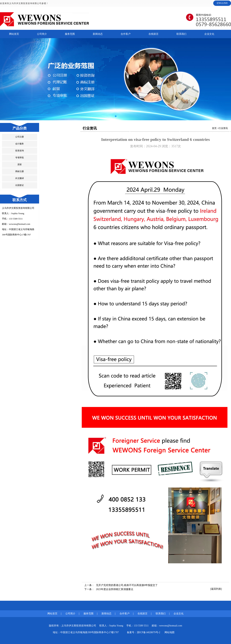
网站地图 (170, 632)
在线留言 (154, 34)
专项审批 (20, 158)
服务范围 (70, 34)
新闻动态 (98, 34)
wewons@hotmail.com (20, 224)
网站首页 (14, 34)
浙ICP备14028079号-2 (148, 632)
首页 (214, 128)
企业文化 (209, 34)
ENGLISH (222, 3)
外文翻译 (20, 178)
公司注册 (20, 137)
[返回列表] (216, 589)
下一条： (109, 589)
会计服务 (20, 144)
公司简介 (42, 34)
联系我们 (181, 34)
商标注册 (20, 171)
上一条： (121, 585)
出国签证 (20, 185)
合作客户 (126, 34)
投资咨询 (20, 151)
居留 (20, 164)
